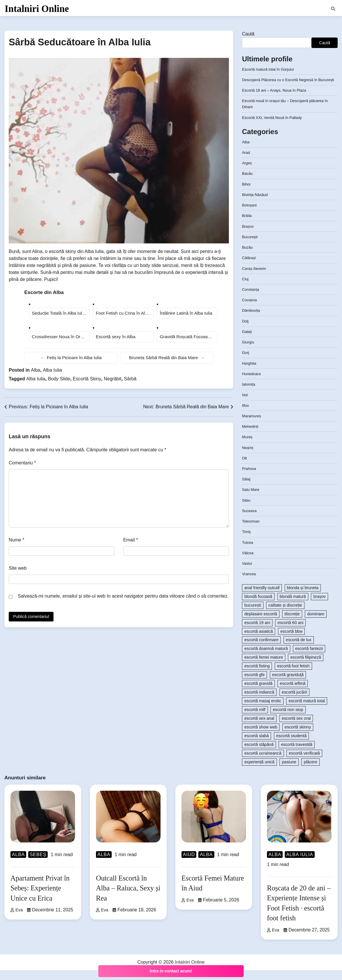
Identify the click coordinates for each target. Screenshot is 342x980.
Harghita (250, 373)
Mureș (248, 447)
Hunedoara (252, 384)
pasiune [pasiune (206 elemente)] (289, 772)
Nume (16, 544)
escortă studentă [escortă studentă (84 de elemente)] (292, 746)
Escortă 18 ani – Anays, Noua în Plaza (277, 100)
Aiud (189, 864)
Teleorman (252, 531)
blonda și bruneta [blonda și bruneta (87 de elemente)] (303, 598)
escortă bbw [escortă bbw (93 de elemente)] (291, 641)
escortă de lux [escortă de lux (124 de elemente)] (299, 650)
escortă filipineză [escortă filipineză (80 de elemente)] (306, 667)
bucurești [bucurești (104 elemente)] (253, 615)
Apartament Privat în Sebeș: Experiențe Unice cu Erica (42, 898)
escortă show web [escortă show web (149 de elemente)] (261, 737)
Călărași (250, 268)
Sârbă (130, 383)
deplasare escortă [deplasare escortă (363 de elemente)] (261, 624)
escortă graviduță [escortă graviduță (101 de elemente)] (288, 685)
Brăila (247, 226)
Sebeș (38, 864)
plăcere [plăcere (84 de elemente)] (310, 772)
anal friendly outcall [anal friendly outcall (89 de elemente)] (262, 598)
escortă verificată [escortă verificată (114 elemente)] (304, 763)
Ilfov (246, 415)
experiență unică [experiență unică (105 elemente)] (259, 772)
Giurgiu (249, 352)
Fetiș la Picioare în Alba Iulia (71, 362)
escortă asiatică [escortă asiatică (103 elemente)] (259, 641)
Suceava (250, 521)
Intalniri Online (37, 10)
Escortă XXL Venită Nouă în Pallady (275, 127)
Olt (245, 468)
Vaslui (247, 573)
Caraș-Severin (255, 278)
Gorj (246, 363)
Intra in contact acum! (171, 971)
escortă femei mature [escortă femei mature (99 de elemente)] (264, 667)
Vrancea (250, 584)
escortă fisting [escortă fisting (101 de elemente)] (257, 676)
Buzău (248, 257)
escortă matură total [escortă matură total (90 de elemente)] (307, 711)
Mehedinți (251, 436)
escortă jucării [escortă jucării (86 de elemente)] (294, 702)
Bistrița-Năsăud (256, 205)
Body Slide (59, 383)
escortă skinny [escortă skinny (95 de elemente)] (298, 737)
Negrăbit (113, 383)
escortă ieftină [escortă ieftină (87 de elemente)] (293, 694)
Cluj (245, 289)
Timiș (247, 542)
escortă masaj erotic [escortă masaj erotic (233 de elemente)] (263, 711)
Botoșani (250, 215)
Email (131, 544)
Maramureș (252, 426)
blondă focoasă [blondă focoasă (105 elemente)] (258, 606)
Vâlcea (248, 563)
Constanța (251, 300)
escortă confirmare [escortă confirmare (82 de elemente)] (261, 650)
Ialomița (249, 394)
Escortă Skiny (87, 383)
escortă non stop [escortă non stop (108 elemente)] (288, 720)
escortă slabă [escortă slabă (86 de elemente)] (256, 746)
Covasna (250, 310)
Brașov (248, 236)
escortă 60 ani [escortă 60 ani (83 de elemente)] (290, 632)
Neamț (248, 457)
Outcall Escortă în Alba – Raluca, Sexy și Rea (128, 898)
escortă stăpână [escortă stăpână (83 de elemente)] (259, 755)
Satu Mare (251, 500)
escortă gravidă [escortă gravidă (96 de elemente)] (258, 694)
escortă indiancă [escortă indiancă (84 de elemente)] (259, 702)
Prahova (250, 479)
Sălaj (246, 489)
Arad (246, 163)
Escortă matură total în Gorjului (270, 73)
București (251, 247)
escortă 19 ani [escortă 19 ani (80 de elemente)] (257, 632)
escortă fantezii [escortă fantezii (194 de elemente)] (309, 659)
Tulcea (248, 552)
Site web (18, 572)
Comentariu (22, 467)
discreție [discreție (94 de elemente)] (292, 624)
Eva (17, 920)
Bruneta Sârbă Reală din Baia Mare (167, 362)
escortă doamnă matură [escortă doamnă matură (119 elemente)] (266, 659)
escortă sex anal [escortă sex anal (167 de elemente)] (259, 728)
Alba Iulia (52, 374)
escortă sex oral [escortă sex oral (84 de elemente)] (296, 728)
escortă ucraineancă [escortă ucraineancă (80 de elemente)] (263, 763)
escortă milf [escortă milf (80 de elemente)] (255, 720)
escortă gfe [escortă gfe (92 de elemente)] (254, 685)
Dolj (245, 331)
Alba (35, 374)
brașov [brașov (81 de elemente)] (319, 606)
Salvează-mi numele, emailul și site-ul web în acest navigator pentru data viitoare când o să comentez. (123, 600)
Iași (245, 405)
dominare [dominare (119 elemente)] (316, 624)
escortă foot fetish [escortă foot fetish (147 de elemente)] (293, 676)
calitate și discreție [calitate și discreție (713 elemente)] (285, 615)
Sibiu (246, 510)
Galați (247, 342)
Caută (248, 38)
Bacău (248, 183)
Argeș (247, 173)
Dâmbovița (252, 320)
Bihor (247, 194)
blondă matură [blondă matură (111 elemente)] (293, 606)
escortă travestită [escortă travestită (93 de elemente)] (297, 755)
